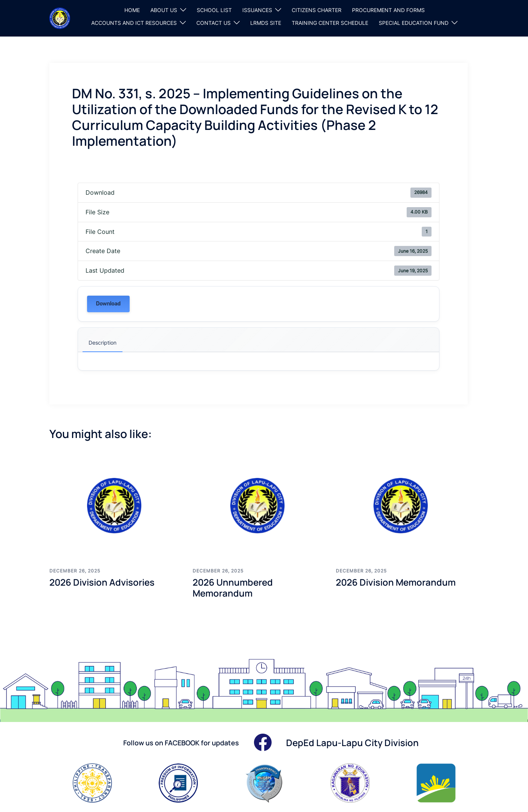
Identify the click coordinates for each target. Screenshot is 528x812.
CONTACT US (213, 23)
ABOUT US (164, 10)
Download (108, 304)
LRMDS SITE (266, 23)
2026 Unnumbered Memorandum (233, 588)
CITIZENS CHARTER (317, 10)
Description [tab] (103, 343)
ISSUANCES (257, 10)
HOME (132, 10)
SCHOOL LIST (214, 10)
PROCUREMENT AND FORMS (388, 10)
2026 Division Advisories (102, 582)
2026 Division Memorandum (396, 582)
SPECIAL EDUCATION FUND (414, 23)
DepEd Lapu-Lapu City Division (352, 743)
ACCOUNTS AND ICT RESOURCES (134, 23)
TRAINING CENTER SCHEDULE (330, 23)
